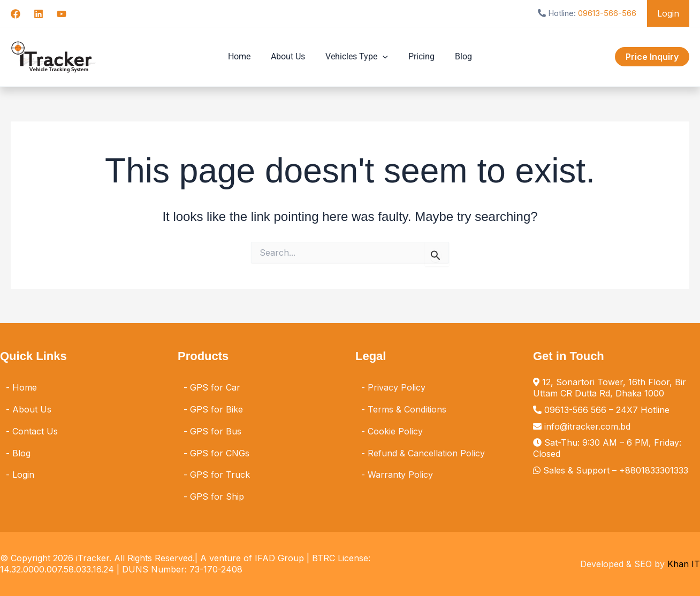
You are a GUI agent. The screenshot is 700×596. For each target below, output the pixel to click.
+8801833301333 (654, 470)
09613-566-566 (610, 13)
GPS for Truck (220, 475)
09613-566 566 (575, 410)
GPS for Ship (217, 496)
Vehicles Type (357, 57)
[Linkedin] (39, 14)
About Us (291, 56)
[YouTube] (62, 14)
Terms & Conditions (407, 409)
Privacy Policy (397, 387)
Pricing (418, 56)
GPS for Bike (216, 409)
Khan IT (684, 564)
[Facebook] (16, 14)
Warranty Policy (400, 475)
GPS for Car (215, 387)
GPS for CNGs (220, 453)
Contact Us (35, 431)
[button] (383, 57)
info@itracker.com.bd (587, 426)
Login (670, 13)
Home (246, 56)
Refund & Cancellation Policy (426, 453)
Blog (457, 56)
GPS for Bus (216, 431)
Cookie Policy (395, 431)
